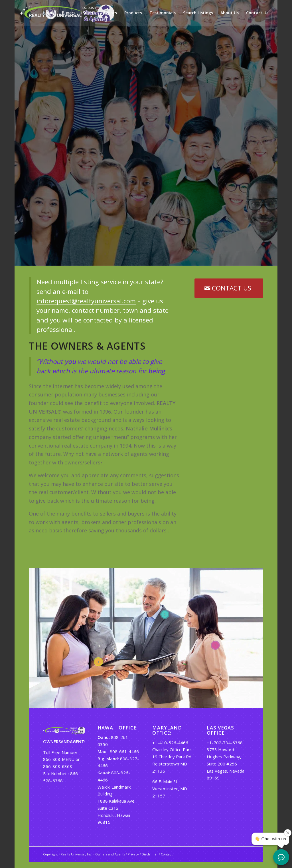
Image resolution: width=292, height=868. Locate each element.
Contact (167, 854)
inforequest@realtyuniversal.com (86, 301)
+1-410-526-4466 (170, 743)
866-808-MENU (59, 759)
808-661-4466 (124, 751)
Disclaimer (150, 854)
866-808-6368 (58, 766)
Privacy (133, 854)
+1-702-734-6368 (225, 743)
